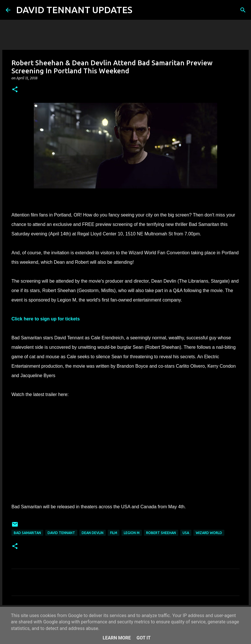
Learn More (117, 638)
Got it (143, 638)
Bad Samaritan (27, 533)
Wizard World (209, 533)
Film (114, 533)
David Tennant (61, 533)
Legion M (132, 533)
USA (186, 533)
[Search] (140, 10)
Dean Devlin (93, 533)
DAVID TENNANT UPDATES (74, 10)
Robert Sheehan (161, 533)
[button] (15, 90)
